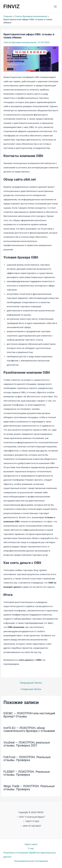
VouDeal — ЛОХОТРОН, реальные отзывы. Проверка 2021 (27, 744)
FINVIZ (11, 6)
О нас (31, 848)
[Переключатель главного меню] (55, 6)
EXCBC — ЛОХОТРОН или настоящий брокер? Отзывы (29, 715)
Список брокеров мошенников (20, 42)
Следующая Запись (31, 689)
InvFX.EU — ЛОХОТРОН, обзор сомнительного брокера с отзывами (29, 729)
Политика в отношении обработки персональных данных (30, 855)
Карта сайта (31, 844)
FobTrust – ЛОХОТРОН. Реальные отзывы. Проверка (27, 759)
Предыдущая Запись (31, 683)
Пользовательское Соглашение (31, 861)
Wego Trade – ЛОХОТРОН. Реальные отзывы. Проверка (29, 788)
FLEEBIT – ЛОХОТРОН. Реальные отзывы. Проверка (27, 773)
